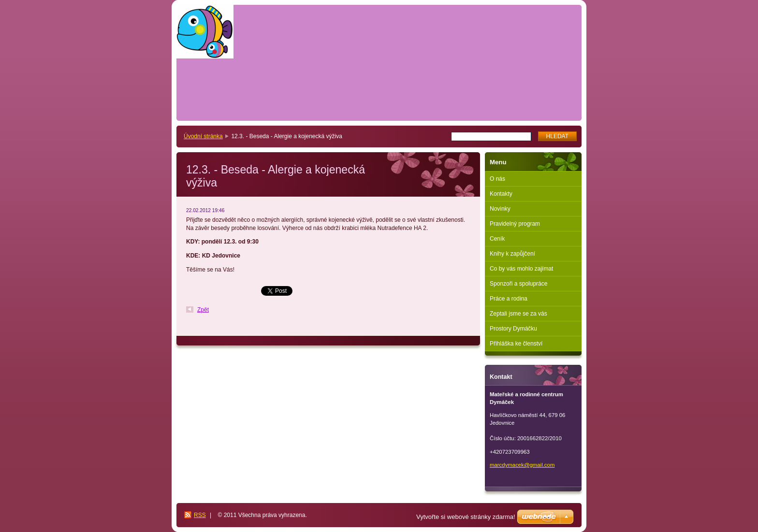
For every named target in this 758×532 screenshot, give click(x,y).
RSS (200, 515)
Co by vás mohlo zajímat (521, 269)
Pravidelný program (515, 224)
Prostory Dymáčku (513, 329)
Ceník (497, 239)
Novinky (500, 209)
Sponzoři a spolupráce (518, 284)
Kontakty (501, 194)
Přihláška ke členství (516, 344)
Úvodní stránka (203, 136)
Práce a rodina (509, 299)
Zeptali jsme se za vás (518, 314)
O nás (497, 179)
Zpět (203, 310)
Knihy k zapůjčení (512, 254)
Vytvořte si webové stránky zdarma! (466, 517)
